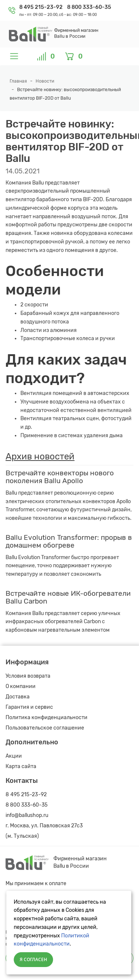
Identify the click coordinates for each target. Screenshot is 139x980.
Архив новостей (40, 457)
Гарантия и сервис (29, 707)
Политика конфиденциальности (47, 717)
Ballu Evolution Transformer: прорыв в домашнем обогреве (69, 541)
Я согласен (33, 959)
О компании (21, 686)
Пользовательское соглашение (45, 728)
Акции (14, 756)
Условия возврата (28, 676)
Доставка (18, 697)
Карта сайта (21, 766)
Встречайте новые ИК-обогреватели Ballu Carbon (68, 597)
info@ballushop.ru (27, 815)
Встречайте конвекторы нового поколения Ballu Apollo (60, 477)
